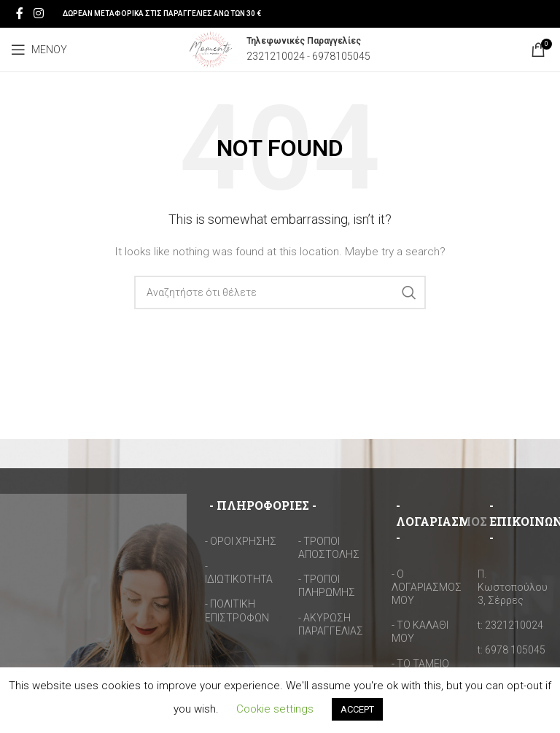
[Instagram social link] (38, 13)
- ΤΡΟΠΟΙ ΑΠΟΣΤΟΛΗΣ (329, 548)
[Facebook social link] (20, 13)
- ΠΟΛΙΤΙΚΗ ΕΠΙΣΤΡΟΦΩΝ (237, 610)
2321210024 (276, 56)
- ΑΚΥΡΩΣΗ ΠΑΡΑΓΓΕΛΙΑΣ (331, 624)
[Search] (280, 292)
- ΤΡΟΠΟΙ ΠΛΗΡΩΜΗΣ (327, 586)
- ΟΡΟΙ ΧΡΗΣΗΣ (241, 541)
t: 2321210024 (510, 625)
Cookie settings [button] (275, 709)
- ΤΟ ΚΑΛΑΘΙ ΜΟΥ (420, 632)
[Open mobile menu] (39, 50)
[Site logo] (211, 49)
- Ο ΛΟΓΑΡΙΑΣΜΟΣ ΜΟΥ (427, 587)
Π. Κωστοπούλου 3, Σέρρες (513, 587)
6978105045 (341, 56)
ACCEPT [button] (357, 709)
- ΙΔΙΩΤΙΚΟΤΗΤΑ (239, 573)
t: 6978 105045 (512, 650)
